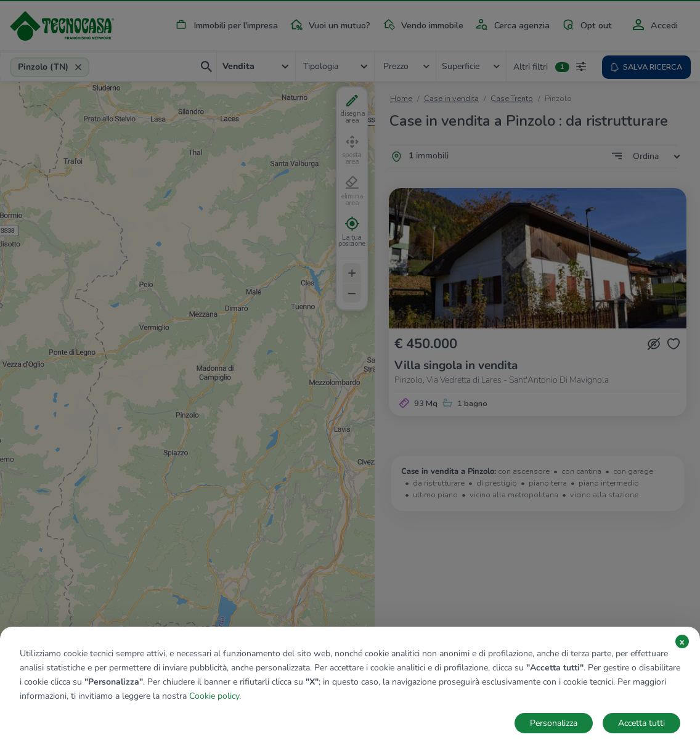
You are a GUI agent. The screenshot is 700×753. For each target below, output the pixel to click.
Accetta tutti (641, 723)
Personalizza (554, 723)
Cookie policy (214, 696)
